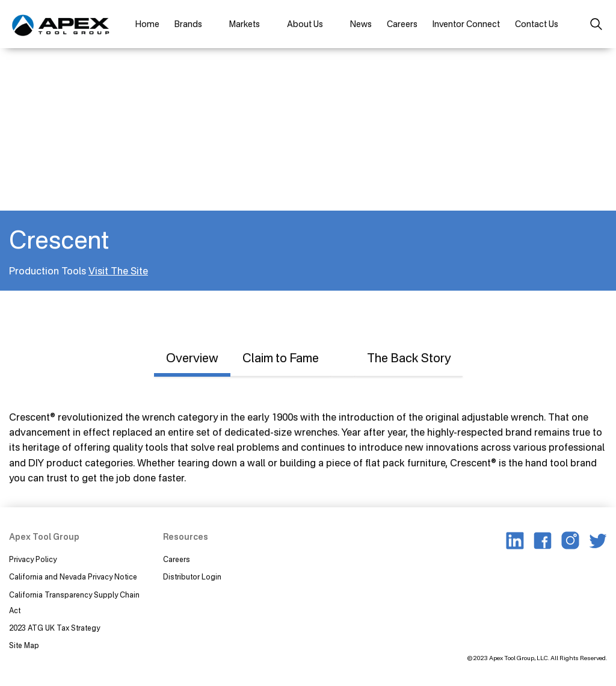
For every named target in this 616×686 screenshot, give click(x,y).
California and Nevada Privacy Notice (73, 577)
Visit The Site (118, 271)
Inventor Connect (466, 24)
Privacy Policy (33, 559)
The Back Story (409, 358)
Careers (402, 24)
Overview (192, 358)
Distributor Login (192, 577)
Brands (188, 24)
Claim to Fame (281, 358)
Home (147, 24)
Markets (245, 24)
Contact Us (537, 24)
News (361, 24)
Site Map (24, 645)
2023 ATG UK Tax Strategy (54, 628)
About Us (305, 24)
